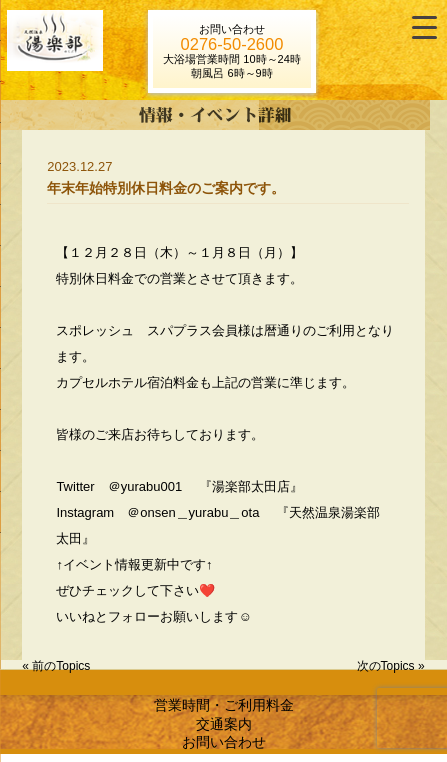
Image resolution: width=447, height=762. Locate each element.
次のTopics (386, 666)
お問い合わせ (224, 742)
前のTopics (61, 666)
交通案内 (224, 724)
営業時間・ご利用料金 (224, 705)
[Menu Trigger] (424, 27)
